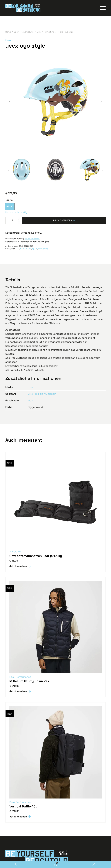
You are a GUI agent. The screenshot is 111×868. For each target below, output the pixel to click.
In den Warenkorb (62, 123)
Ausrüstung (43, 152)
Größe (9, 103)
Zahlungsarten (12, 841)
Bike (18, 152)
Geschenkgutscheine (16, 808)
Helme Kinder (26, 152)
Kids (30, 303)
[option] (10, 109)
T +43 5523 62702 (14, 796)
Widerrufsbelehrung (15, 844)
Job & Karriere (12, 811)
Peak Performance (20, 579)
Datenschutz (12, 853)
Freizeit (38, 296)
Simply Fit (15, 454)
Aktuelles (10, 814)
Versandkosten (32, 141)
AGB (7, 847)
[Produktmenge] (13, 123)
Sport (35, 152)
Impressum (11, 850)
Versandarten (12, 838)
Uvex (8, 41)
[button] (10, 53)
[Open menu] (103, 8)
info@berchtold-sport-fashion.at (21, 799)
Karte (8, 802)
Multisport (50, 296)
